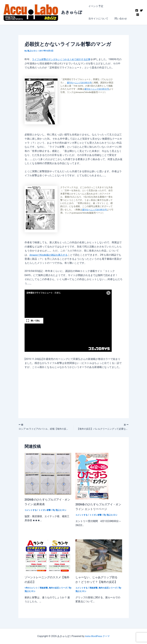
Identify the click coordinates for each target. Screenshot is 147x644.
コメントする (31, 511)
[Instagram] (137, 15)
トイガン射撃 (46, 511)
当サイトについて (118, 6)
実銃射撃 (45, 588)
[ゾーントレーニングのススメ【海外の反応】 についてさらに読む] (48, 556)
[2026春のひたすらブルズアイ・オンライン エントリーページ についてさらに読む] (92, 477)
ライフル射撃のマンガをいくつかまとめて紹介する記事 (63, 59)
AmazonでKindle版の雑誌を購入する (50, 255)
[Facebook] (136, 10)
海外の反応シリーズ (60, 588)
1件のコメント (32, 588)
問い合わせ (94, 19)
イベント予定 (95, 6)
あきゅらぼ (72, 12)
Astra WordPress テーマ (97, 636)
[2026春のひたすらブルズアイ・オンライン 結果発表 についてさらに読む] (48, 474)
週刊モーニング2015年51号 (81, 83)
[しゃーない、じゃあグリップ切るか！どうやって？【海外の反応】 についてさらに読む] (99, 556)
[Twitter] (141, 10)
